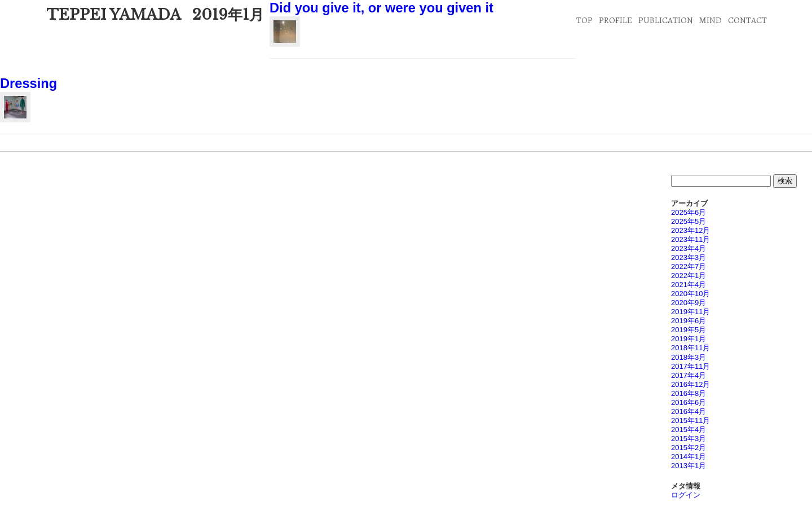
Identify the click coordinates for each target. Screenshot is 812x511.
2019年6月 (689, 321)
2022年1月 (689, 276)
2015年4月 (689, 429)
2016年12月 (690, 384)
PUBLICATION (666, 20)
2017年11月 (690, 366)
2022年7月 (689, 266)
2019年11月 (690, 312)
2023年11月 (690, 239)
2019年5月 (689, 330)
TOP (584, 20)
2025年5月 (689, 221)
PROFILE (615, 20)
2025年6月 (689, 212)
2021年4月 (689, 285)
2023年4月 (689, 248)
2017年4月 (689, 375)
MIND (710, 20)
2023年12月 (690, 230)
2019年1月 (689, 339)
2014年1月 (689, 457)
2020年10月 (690, 294)
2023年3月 (689, 257)
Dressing (28, 83)
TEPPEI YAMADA (114, 15)
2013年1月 (689, 466)
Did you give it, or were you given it (381, 8)
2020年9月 (689, 303)
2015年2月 (689, 448)
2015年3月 (689, 439)
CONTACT (747, 20)
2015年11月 (690, 420)
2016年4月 (689, 411)
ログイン (686, 495)
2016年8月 (689, 393)
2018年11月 (690, 348)
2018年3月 (689, 357)
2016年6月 (689, 402)
